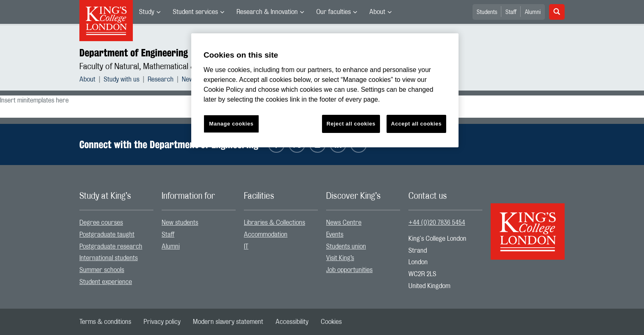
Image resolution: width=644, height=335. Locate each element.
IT (246, 247)
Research (161, 79)
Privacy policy (162, 322)
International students (109, 258)
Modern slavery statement (228, 322)
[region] (325, 90)
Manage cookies (232, 124)
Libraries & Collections (275, 223)
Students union (346, 247)
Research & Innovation (267, 12)
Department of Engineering (134, 53)
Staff (511, 12)
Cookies (331, 322)
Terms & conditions (105, 322)
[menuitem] (150, 12)
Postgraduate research (111, 247)
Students (487, 12)
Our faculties (334, 12)
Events (335, 235)
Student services (195, 12)
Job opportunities (349, 270)
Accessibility (292, 322)
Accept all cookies (416, 124)
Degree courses (101, 223)
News (189, 79)
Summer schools (102, 270)
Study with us (122, 79)
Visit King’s (340, 258)
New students (180, 223)
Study (147, 12)
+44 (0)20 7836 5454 (437, 223)
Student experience (106, 282)
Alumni (533, 12)
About (377, 12)
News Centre (344, 223)
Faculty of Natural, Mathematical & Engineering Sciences (175, 67)
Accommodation (266, 235)
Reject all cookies (351, 124)
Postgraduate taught (107, 235)
